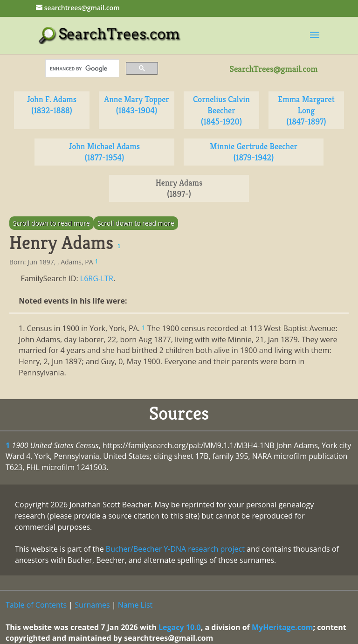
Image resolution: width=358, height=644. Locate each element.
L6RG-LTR (97, 278)
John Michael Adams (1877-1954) (104, 152)
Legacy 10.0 (180, 627)
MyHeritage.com (282, 627)
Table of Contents (36, 605)
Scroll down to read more (52, 223)
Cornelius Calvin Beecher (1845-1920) (221, 110)
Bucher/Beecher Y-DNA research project (175, 549)
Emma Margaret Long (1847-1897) (306, 110)
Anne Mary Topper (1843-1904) (136, 105)
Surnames (92, 605)
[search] (81, 69)
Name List (135, 605)
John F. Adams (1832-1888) (52, 105)
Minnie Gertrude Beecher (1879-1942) (254, 152)
